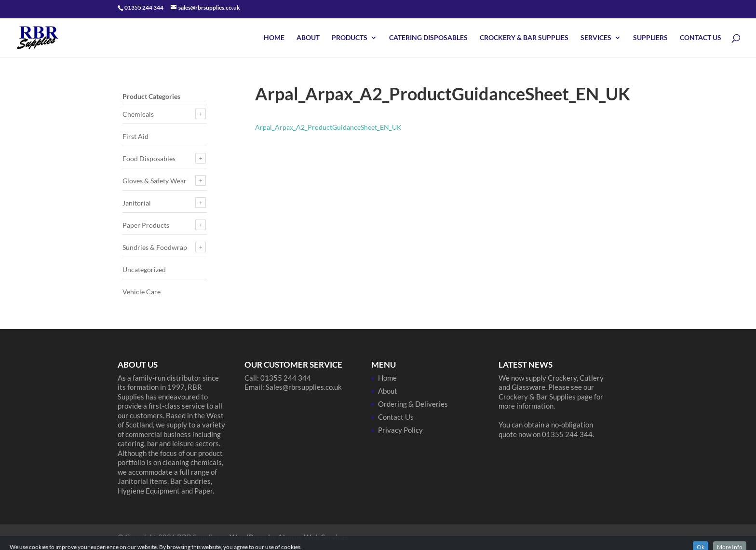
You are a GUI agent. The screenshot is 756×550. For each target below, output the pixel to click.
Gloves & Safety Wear (155, 181)
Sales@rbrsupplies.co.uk (304, 387)
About (308, 38)
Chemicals (138, 114)
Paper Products (146, 225)
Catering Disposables (428, 38)
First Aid (135, 136)
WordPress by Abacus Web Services (289, 537)
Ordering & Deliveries (413, 404)
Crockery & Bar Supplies (524, 38)
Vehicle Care (142, 292)
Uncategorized (144, 269)
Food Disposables (149, 158)
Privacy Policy (400, 430)
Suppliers (650, 38)
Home (274, 38)
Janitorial (137, 203)
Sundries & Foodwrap (155, 247)
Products (350, 38)
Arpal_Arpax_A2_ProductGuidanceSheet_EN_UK (328, 127)
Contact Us (701, 38)
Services (596, 38)
